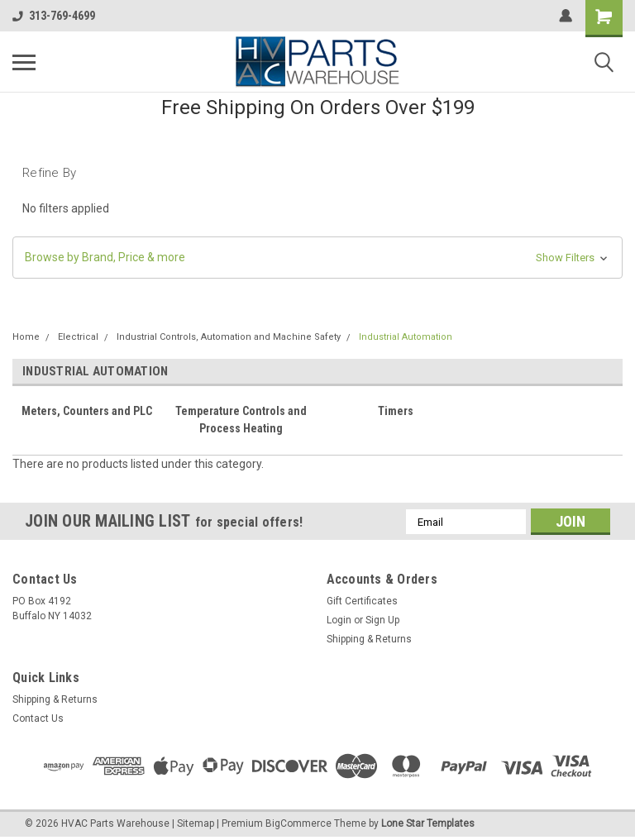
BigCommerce (298, 823)
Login (339, 620)
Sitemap (196, 823)
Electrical (78, 337)
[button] (317, 258)
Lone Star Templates (428, 823)
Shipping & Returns (369, 639)
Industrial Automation (406, 337)
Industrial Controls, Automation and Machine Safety (229, 337)
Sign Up (382, 620)
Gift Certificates (362, 601)
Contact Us (38, 718)
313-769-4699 (54, 16)
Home (26, 337)
